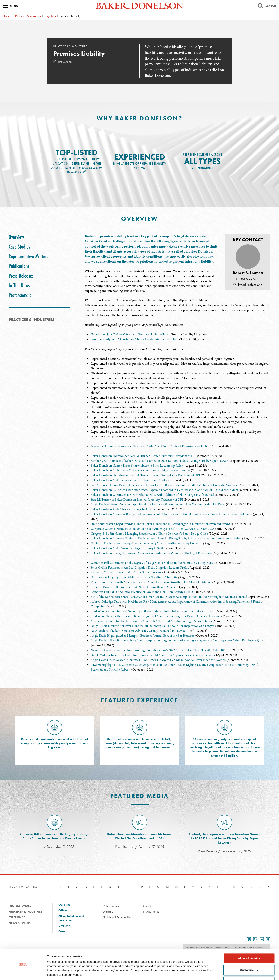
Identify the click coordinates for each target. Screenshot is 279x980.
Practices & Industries (28, 16)
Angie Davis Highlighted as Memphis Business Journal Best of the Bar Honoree (143, 636)
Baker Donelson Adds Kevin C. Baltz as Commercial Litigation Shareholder (140, 470)
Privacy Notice (151, 912)
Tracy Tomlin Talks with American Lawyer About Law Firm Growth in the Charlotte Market (151, 582)
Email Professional (248, 285)
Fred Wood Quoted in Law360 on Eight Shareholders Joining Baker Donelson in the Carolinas (153, 611)
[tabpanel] (178, 276)
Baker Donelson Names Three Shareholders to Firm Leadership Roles (137, 466)
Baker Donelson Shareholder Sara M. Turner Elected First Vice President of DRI (144, 456)
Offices (63, 911)
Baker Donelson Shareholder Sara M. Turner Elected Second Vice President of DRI (145, 475)
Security (148, 906)
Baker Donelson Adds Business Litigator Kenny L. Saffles (128, 548)
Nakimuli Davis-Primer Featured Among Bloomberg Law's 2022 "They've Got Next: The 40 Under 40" (158, 650)
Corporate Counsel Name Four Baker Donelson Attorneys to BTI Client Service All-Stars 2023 (153, 529)
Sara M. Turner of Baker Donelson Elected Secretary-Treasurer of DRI (137, 500)
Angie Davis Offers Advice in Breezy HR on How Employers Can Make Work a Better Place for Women (158, 660)
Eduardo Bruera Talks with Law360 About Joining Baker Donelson (134, 587)
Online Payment (111, 906)
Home (7, 16)
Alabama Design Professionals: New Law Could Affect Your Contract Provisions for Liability (152, 446)
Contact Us (108, 912)
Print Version (62, 62)
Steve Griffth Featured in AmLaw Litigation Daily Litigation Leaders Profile (140, 568)
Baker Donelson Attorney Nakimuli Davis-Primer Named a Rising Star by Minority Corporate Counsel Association (166, 538)
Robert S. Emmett (248, 273)
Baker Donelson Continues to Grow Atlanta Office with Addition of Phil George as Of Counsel (152, 495)
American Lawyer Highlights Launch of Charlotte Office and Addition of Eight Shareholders (151, 621)
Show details (55, 973)
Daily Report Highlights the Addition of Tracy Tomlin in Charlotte (134, 577)
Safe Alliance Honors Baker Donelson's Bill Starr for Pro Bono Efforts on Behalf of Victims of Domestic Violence (164, 485)
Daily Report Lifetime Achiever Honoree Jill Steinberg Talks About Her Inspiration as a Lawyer (153, 626)
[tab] (16, 237)
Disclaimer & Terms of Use (117, 917)
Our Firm (64, 905)
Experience (17, 917)
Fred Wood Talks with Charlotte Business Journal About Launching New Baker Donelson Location (156, 616)
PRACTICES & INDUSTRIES (31, 320)
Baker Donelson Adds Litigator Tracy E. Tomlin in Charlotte (130, 480)
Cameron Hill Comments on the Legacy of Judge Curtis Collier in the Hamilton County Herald (153, 563)
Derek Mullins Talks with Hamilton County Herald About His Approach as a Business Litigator (153, 655)
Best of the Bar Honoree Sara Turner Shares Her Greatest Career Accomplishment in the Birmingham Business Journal (169, 597)
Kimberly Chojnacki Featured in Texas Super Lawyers (126, 572)
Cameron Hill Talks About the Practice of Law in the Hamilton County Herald (142, 592)
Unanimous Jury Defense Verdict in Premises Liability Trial (130, 334)
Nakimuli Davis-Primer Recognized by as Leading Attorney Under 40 (147, 543)
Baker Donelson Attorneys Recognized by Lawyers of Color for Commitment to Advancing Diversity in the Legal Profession (171, 514)
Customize (249, 958)
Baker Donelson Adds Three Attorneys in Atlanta (123, 509)
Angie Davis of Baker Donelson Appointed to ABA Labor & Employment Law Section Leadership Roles (158, 504)
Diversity (64, 926)
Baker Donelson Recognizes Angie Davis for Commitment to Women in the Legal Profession (151, 553)
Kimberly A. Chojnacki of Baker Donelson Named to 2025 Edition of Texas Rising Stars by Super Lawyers (160, 461)
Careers (64, 931)
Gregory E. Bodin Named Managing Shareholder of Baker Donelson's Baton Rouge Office (149, 534)
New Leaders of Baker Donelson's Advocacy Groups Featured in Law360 (138, 631)
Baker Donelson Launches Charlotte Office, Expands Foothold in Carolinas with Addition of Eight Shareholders (164, 490)
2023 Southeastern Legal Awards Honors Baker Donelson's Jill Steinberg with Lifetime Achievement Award (160, 524)
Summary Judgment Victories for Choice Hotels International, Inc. (134, 339)
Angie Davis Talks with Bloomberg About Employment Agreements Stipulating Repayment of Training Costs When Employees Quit (177, 640)
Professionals (20, 906)
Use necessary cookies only (249, 970)
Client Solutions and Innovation (71, 918)
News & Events (20, 923)
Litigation (50, 16)
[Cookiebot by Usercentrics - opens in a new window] (23, 973)
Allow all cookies (249, 946)
